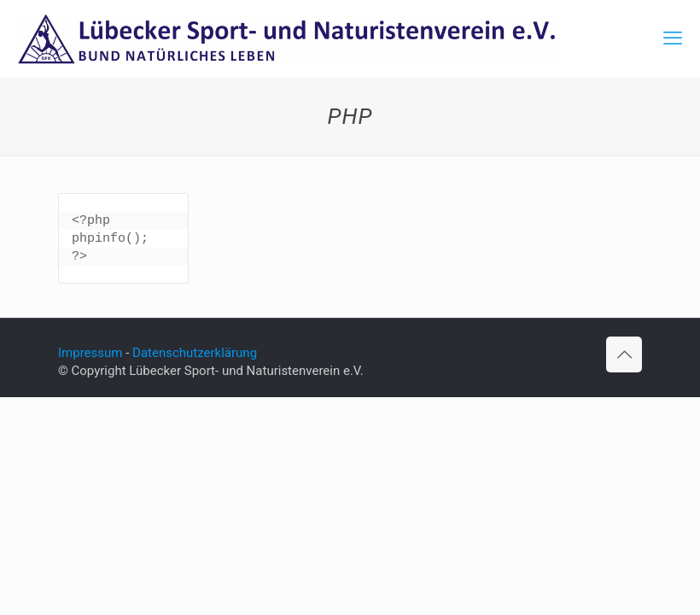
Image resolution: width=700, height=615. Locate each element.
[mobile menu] (673, 38)
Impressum (90, 353)
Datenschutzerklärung (195, 353)
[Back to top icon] (624, 354)
